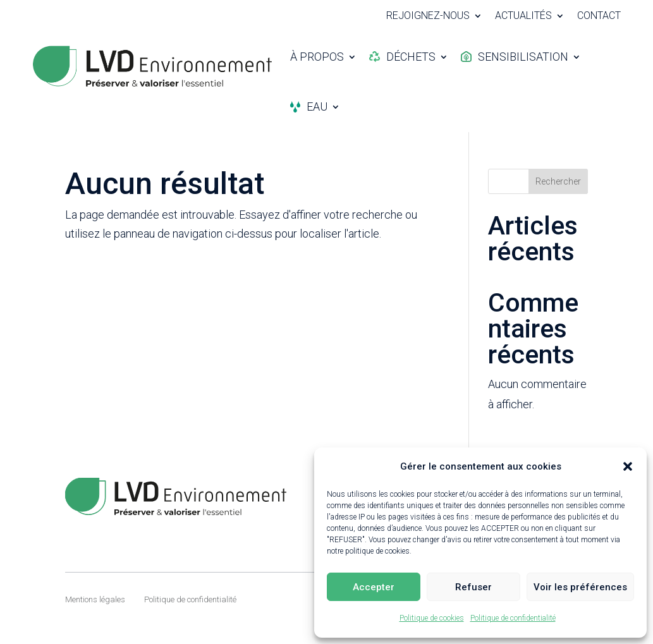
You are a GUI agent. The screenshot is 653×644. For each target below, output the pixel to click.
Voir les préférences (580, 587)
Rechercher (558, 181)
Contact (599, 16)
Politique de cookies (432, 618)
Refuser (473, 587)
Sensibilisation (515, 57)
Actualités (523, 16)
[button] (628, 466)
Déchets (402, 57)
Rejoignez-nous (428, 16)
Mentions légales (95, 599)
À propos (317, 57)
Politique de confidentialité (513, 618)
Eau (309, 106)
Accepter (374, 587)
